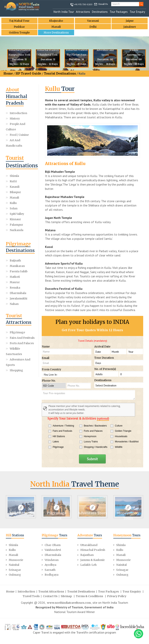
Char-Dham (53, 545)
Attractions (83, 12)
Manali (56, 27)
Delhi (93, 27)
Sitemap (66, 596)
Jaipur (130, 21)
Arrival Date (102, 347)
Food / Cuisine (19, 135)
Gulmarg (15, 574)
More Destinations (56, 33)
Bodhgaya (52, 574)
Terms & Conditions (89, 596)
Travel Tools (31, 596)
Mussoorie (16, 560)
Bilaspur (15, 192)
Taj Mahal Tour (19, 21)
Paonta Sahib (19, 271)
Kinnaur (15, 219)
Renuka (15, 288)
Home (8, 74)
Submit (92, 459)
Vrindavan (52, 560)
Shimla (14, 176)
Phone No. (49, 381)
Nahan (14, 304)
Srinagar (15, 569)
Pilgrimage (17, 332)
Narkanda (16, 230)
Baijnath (15, 261)
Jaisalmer (130, 27)
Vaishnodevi (53, 550)
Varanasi (93, 21)
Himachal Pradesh (93, 550)
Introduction (18, 113)
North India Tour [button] (64, 12)
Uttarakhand (89, 545)
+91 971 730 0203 (83, 4)
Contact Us (50, 596)
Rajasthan (87, 555)
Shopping (16, 370)
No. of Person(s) (105, 369)
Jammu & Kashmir (93, 560)
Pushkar (19, 27)
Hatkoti (15, 277)
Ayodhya (50, 565)
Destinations (100, 12)
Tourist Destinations (60, 74)
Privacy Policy (117, 596)
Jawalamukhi (18, 298)
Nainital (14, 565)
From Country (51, 369)
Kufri (13, 181)
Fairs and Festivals (22, 338)
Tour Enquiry (137, 12)
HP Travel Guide (28, 74)
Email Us (103, 4)
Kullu (13, 203)
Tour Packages (119, 12)
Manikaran (17, 266)
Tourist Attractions (51, 591)
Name (46, 347)
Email (45, 358)
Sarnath (50, 569)
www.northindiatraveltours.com (69, 602)
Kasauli (15, 187)
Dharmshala (18, 293)
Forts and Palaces (22, 343)
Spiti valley (17, 214)
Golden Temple (19, 33)
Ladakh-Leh (88, 565)
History (15, 119)
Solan (14, 208)
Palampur (16, 225)
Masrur (15, 282)
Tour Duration (104, 358)
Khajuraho (56, 21)
